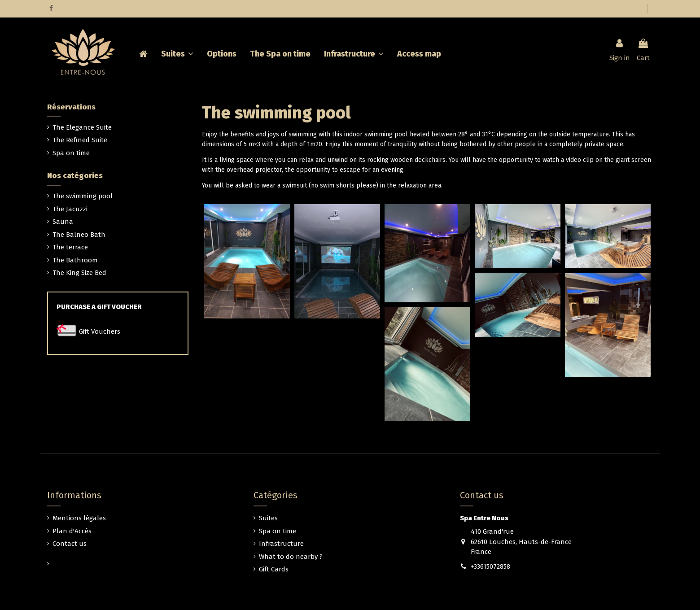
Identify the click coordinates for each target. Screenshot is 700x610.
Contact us (70, 544)
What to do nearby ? (291, 557)
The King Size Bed (79, 273)
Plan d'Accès (72, 531)
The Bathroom (75, 260)
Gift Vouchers (100, 331)
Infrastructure (281, 544)
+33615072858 (490, 566)
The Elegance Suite (82, 127)
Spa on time (71, 153)
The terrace (70, 247)
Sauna (63, 222)
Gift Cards (274, 569)
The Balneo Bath (79, 235)
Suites (268, 518)
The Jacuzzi (70, 209)
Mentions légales (79, 518)
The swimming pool (83, 196)
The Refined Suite (80, 140)
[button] (354, 54)
